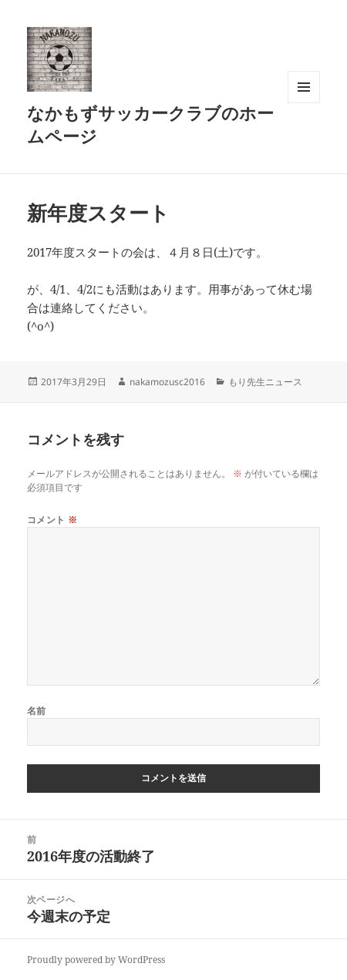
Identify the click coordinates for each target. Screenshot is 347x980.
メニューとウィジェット (304, 103)
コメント (52, 520)
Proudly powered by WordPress (96, 960)
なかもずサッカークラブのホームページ (150, 124)
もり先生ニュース (265, 382)
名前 (37, 711)
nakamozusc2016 (167, 382)
